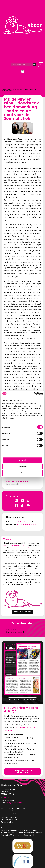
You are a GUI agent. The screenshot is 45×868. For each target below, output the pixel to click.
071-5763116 (20, 521)
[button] (23, 71)
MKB (27, 548)
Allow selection (22, 466)
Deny (23, 473)
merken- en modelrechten (14, 545)
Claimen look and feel (17, 481)
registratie (28, 560)
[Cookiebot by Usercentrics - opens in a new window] (34, 393)
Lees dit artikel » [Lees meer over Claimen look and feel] (14, 484)
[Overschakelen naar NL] (41, 65)
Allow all (23, 460)
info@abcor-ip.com (27, 524)
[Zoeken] (34, 65)
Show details (34, 454)
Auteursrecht (19, 89)
